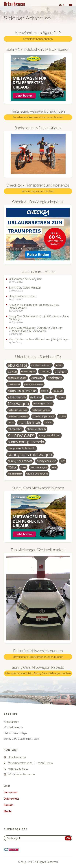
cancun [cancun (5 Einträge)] (12, 372)
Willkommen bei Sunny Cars (26, 279)
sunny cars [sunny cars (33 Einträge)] (21, 435)
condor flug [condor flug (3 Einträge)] (45, 372)
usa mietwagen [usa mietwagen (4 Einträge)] (39, 467)
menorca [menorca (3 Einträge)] (49, 397)
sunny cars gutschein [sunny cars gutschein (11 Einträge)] (26, 442)
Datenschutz (11, 799)
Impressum (11, 792)
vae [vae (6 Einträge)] (54, 467)
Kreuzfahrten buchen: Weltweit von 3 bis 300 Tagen (39, 339)
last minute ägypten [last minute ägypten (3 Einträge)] (17, 397)
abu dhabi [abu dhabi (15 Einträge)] (17, 365)
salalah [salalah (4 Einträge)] (48, 423)
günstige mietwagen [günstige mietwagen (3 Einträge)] (34, 384)
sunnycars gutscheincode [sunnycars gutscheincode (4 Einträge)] (22, 448)
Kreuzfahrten (11, 722)
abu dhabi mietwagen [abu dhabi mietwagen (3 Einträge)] (41, 365)
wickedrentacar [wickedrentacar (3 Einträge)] (15, 474)
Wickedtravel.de (13, 727)
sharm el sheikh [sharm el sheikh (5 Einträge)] (36, 429)
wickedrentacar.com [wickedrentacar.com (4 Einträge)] (37, 474)
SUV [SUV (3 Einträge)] (63, 461)
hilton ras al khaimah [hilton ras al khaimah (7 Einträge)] (22, 391)
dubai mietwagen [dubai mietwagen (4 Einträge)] (17, 378)
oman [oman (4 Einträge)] (11, 423)
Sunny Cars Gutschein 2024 (25, 288)
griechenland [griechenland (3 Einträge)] (14, 384)
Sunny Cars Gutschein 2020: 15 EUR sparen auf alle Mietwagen (39, 318)
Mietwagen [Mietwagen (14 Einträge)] (18, 404)
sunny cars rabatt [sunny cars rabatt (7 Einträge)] (20, 461)
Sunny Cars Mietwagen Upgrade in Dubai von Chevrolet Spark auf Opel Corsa (36, 329)
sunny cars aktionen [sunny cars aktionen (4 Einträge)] (49, 435)
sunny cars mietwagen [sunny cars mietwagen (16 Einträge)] (30, 455)
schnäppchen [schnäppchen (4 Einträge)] (15, 429)
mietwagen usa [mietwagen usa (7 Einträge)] (43, 416)
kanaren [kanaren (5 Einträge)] (58, 391)
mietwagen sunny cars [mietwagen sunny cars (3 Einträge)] (18, 416)
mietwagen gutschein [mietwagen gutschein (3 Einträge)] (18, 410)
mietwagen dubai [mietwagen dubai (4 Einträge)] (43, 403)
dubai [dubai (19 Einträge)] (61, 372)
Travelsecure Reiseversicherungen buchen (38, 117)
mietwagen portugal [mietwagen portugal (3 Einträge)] (41, 410)
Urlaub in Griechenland (23, 296)
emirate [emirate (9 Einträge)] (37, 378)
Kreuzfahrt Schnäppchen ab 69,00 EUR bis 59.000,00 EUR (34, 306)
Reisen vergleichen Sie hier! (38, 191)
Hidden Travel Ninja (15, 733)
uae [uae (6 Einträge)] (23, 467)
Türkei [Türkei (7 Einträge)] (12, 467)
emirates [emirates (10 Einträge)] (55, 378)
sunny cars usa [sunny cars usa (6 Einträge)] (46, 461)
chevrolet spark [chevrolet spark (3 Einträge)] (28, 372)
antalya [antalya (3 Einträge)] (59, 365)
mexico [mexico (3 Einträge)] (61, 397)
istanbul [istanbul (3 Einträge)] (45, 391)
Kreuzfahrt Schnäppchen (38, 39)
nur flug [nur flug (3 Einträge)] (62, 416)
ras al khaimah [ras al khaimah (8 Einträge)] (29, 423)
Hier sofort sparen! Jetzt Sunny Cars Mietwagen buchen (38, 673)
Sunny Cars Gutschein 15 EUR (21, 739)
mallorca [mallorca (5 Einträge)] (36, 397)
